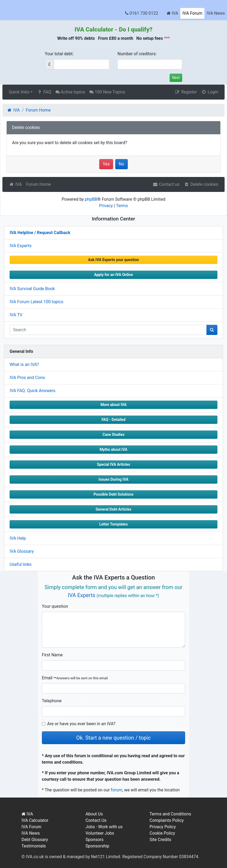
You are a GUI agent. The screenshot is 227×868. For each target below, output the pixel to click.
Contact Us (96, 820)
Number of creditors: (137, 54)
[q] (108, 330)
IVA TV (16, 315)
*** (167, 38)
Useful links (21, 564)
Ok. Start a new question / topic (113, 738)
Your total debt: (59, 54)
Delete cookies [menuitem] (201, 184)
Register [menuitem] (186, 92)
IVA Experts (21, 246)
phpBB (91, 199)
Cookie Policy (162, 833)
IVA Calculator (94, 29)
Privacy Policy (163, 827)
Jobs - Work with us (104, 827)
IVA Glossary (22, 551)
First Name (52, 655)
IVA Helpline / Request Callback (40, 233)
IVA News (216, 13)
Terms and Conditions (170, 814)
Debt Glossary (35, 840)
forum (116, 790)
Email (75, 678)
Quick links (19, 92)
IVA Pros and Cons (27, 378)
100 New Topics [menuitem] (107, 92)
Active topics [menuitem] (70, 92)
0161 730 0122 (142, 13)
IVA (172, 13)
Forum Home (39, 184)
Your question (55, 606)
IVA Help (18, 538)
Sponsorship (97, 846)
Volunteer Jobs (100, 833)
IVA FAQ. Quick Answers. (33, 391)
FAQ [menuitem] (44, 92)
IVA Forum (192, 13)
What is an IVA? (24, 364)
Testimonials (34, 846)
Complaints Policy (166, 820)
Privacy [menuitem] (106, 206)
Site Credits (160, 840)
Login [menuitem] (210, 92)
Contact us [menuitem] (166, 184)
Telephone (52, 701)
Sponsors (94, 840)
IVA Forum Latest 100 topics (37, 302)
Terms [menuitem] (122, 206)
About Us (94, 814)
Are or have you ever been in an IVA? (81, 724)
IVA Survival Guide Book (32, 289)
